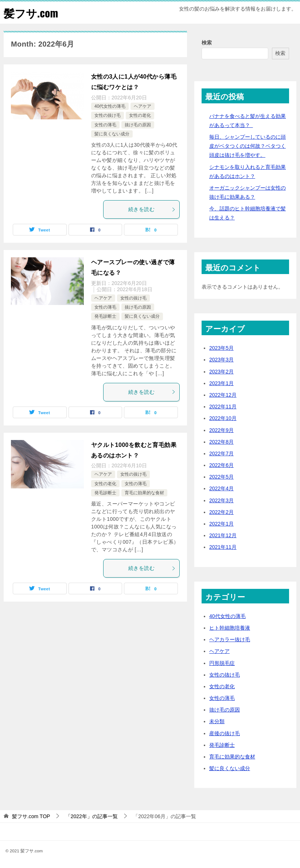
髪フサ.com (31, 13)
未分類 (217, 721)
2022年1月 (221, 524)
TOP (31, 816)
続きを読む (152, 209)
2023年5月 (221, 348)
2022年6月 (221, 465)
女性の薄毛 (105, 124)
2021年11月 (223, 547)
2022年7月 (221, 453)
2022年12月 (223, 395)
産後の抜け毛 (225, 733)
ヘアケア (143, 106)
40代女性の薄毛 (110, 106)
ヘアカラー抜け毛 (230, 639)
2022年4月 (221, 488)
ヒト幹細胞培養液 (230, 628)
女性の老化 (140, 115)
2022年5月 (221, 477)
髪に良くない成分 (112, 134)
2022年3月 (221, 500)
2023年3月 (221, 360)
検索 (207, 43)
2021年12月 (223, 535)
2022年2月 (221, 512)
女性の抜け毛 (108, 115)
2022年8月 (221, 441)
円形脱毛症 (222, 663)
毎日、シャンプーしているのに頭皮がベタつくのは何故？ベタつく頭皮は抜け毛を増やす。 (248, 146)
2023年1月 (221, 383)
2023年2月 (221, 371)
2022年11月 (223, 407)
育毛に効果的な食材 (144, 492)
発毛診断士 (105, 316)
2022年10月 (223, 418)
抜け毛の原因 (138, 124)
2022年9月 (221, 430)
